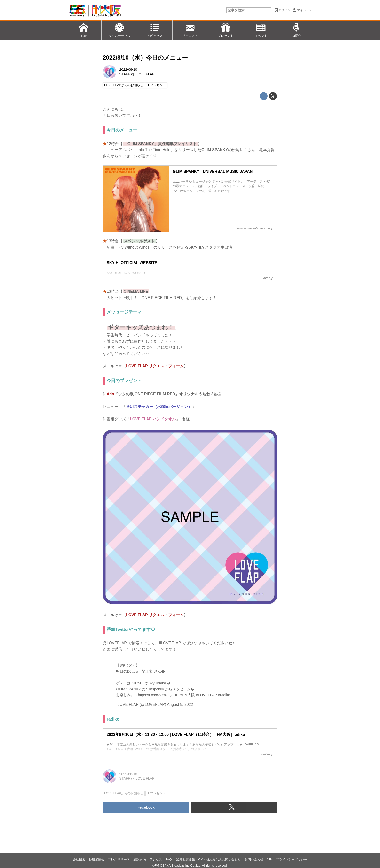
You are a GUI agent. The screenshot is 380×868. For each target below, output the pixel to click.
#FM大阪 (188, 695)
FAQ (169, 859)
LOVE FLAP (145, 74)
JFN (270, 859)
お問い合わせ (254, 859)
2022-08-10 (128, 69)
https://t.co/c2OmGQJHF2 (159, 695)
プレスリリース (119, 859)
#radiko (224, 695)
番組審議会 (97, 859)
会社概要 (79, 859)
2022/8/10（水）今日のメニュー (145, 58)
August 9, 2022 (180, 704)
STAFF (125, 74)
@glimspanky (153, 689)
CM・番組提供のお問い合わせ (220, 859)
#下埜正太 (144, 671)
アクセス (156, 859)
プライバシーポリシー (292, 859)
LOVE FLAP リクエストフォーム (155, 366)
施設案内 (140, 859)
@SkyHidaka (155, 683)
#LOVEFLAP (207, 695)
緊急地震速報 (185, 859)
